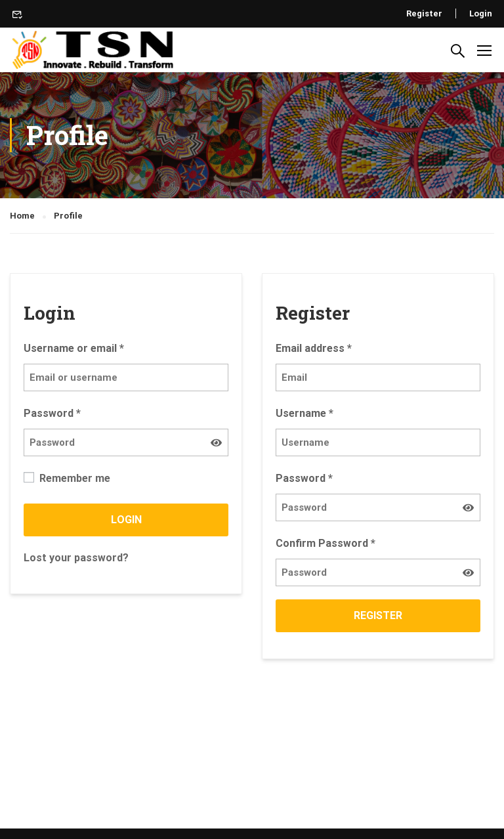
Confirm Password (325, 543)
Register (424, 13)
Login (481, 13)
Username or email (74, 348)
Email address (314, 348)
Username (304, 413)
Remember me (67, 478)
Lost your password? (76, 558)
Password (52, 413)
